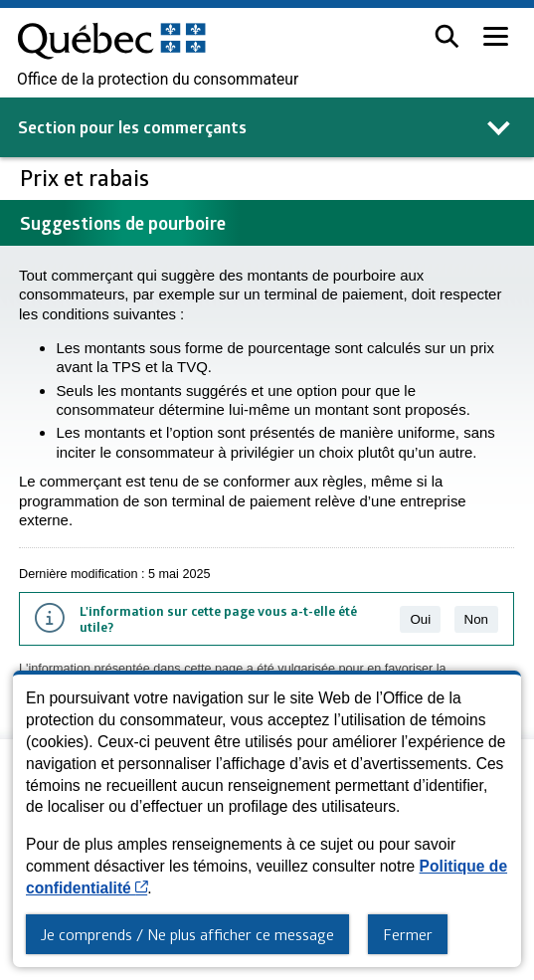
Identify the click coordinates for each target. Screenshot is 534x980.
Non (476, 619)
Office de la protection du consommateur (158, 80)
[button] (447, 36)
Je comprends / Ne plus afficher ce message (187, 934)
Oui (420, 619)
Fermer (408, 934)
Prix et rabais (87, 178)
